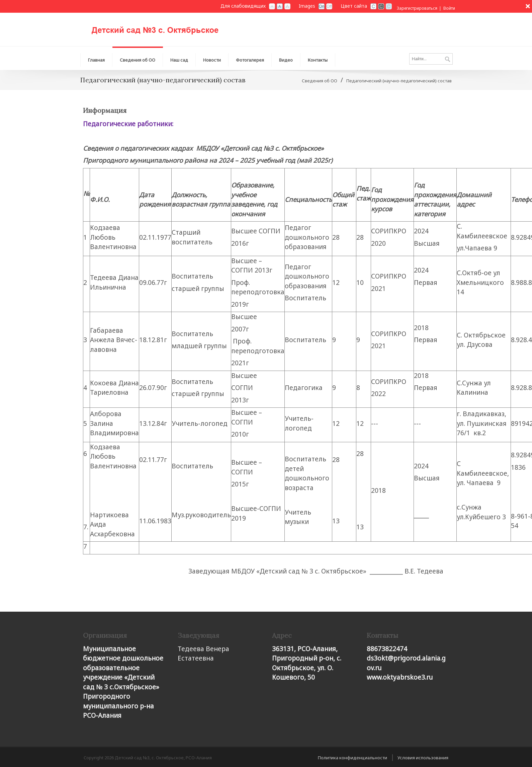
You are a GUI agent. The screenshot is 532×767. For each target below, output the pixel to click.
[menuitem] (138, 58)
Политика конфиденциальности (352, 758)
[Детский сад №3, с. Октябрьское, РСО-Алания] (164, 27)
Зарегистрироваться (417, 8)
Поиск (448, 60)
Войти (449, 8)
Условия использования (423, 758)
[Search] (431, 59)
